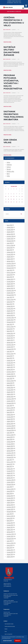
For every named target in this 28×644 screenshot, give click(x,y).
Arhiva (8, 163)
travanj (10, 230)
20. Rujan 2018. (8, 30)
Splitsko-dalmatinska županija (10, 627)
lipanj (9, 225)
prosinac (10, 237)
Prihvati (18, 641)
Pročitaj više (7, 42)
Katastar (6, 629)
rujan (14, 186)
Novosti (9, 169)
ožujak (10, 232)
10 (6, 197)
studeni (10, 239)
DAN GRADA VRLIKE (10, 141)
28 (17, 202)
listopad (10, 241)
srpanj (10, 248)
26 (11, 202)
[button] (26, 6)
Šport (8, 174)
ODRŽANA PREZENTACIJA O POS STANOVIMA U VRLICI (14, 21)
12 (11, 197)
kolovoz (10, 246)
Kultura (9, 167)
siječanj (10, 234)
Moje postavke (7, 641)
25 (8, 202)
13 (14, 197)
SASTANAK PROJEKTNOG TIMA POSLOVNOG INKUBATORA (14, 115)
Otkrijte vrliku (10, 172)
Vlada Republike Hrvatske (9, 624)
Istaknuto (9, 165)
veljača (10, 259)
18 (8, 199)
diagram (14, 30)
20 (14, 199)
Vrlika (8, 176)
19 (11, 199)
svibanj (10, 228)
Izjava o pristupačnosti (8, 634)
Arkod (6, 632)
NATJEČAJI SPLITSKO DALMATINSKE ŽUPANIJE (11, 51)
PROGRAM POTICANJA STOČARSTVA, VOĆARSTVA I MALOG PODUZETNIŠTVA (13, 82)
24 (6, 202)
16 (22, 197)
